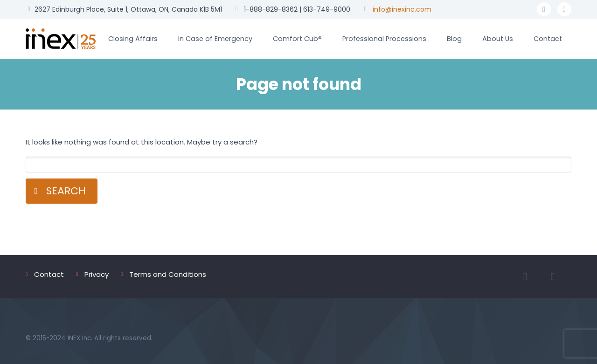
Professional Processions (384, 39)
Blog (454, 39)
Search (66, 191)
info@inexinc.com (402, 9)
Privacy (97, 274)
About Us (498, 39)
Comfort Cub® (297, 39)
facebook (544, 9)
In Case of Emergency (215, 39)
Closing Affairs (133, 39)
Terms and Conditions (168, 274)
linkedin (564, 9)
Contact (548, 39)
